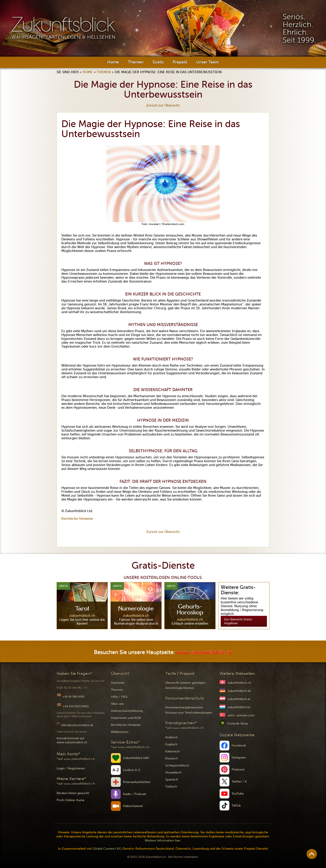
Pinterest (238, 770)
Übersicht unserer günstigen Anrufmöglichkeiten (186, 685)
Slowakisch (173, 772)
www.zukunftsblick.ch (204, 652)
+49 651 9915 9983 (76, 706)
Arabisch (171, 737)
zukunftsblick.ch (239, 683)
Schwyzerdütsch (177, 765)
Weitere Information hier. (163, 840)
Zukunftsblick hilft (136, 758)
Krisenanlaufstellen (137, 782)
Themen (136, 62)
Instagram (239, 758)
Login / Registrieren (71, 768)
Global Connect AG (107, 849)
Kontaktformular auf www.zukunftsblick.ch (72, 740)
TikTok (236, 806)
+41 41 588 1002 (74, 697)
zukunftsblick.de (239, 691)
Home (113, 62)
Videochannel (133, 806)
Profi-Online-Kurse (71, 800)
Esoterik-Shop (238, 724)
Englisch (171, 744)
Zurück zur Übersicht (163, 105)
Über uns (117, 704)
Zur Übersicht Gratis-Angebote (239, 621)
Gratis (158, 62)
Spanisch (172, 780)
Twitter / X (239, 782)
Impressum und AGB (126, 718)
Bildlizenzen (120, 732)
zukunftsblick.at (239, 699)
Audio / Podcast (135, 794)
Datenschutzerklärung (127, 711)
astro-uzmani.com (241, 715)
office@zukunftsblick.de (77, 725)
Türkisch (171, 787)
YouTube (238, 794)
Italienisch (173, 751)
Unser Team (207, 62)
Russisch (171, 758)
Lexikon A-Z (132, 770)
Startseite (118, 683)
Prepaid (180, 62)
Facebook (239, 746)
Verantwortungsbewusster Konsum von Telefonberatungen (189, 710)
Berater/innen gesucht (73, 793)
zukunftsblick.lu (239, 707)
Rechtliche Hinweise (77, 519)
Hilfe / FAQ (119, 697)
